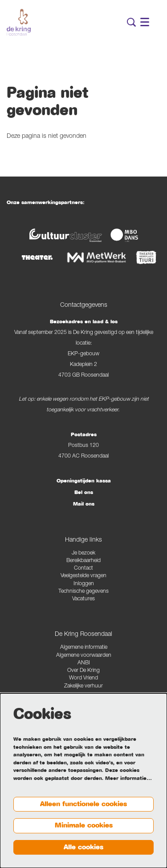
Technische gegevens (83, 592)
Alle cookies (83, 847)
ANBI (84, 663)
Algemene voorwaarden (84, 656)
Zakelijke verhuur (83, 686)
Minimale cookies (84, 825)
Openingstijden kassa (84, 481)
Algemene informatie (84, 648)
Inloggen (84, 584)
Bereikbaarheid (83, 561)
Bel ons (84, 492)
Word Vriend (83, 678)
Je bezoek (83, 553)
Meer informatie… (128, 778)
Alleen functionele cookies (83, 804)
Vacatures (83, 599)
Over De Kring (83, 671)
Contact (83, 569)
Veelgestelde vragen (83, 576)
